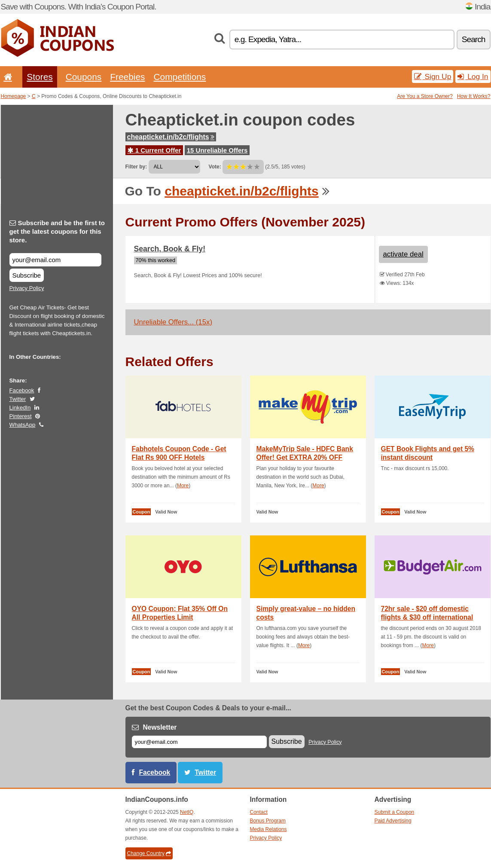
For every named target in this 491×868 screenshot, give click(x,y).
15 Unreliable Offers (217, 150)
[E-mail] (199, 742)
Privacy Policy (27, 288)
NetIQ (187, 812)
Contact (259, 812)
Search (474, 39)
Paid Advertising (393, 821)
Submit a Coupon (395, 812)
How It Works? (474, 96)
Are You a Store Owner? (425, 96)
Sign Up (433, 76)
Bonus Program (268, 821)
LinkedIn (20, 408)
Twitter (18, 399)
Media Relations (268, 829)
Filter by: (136, 167)
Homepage (14, 96)
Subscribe (27, 275)
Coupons (84, 77)
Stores (40, 77)
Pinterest (21, 416)
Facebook (22, 390)
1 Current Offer (154, 150)
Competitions (180, 77)
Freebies (127, 77)
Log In (473, 76)
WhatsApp (23, 425)
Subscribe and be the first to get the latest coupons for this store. (57, 231)
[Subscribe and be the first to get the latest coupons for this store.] (55, 260)
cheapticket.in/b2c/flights (171, 137)
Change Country (149, 853)
